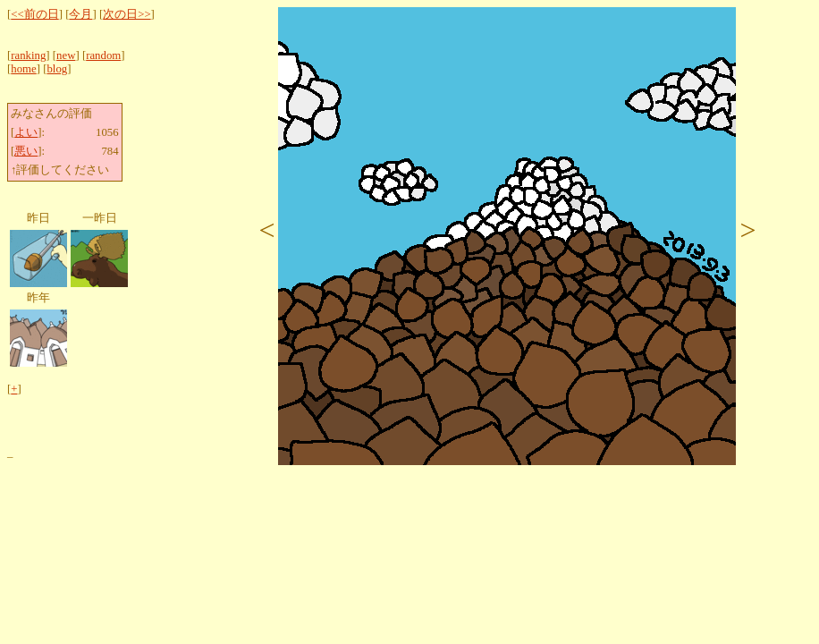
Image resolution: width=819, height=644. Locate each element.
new (66, 55)
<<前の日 (34, 14)
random (103, 55)
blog (57, 69)
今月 (80, 14)
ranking (28, 55)
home (23, 69)
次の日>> (127, 14)
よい (26, 132)
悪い (26, 151)
